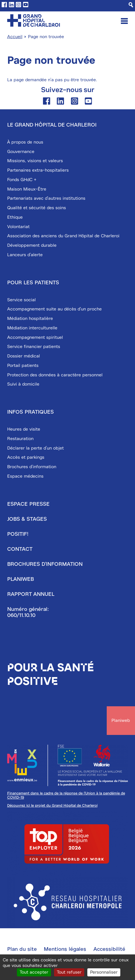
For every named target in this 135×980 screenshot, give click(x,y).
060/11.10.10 (21, 615)
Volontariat (18, 227)
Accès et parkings (26, 457)
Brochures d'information (32, 467)
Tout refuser (69, 972)
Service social (21, 300)
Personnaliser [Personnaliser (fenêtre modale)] (104, 972)
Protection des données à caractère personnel (55, 375)
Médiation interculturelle (32, 328)
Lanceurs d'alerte (25, 255)
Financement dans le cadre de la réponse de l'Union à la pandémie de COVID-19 (66, 795)
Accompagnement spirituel (35, 337)
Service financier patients (34, 347)
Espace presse (28, 504)
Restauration (20, 439)
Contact (20, 549)
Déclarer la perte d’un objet (35, 448)
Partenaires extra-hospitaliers (38, 170)
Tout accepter (34, 972)
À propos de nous (25, 142)
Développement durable (32, 245)
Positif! (18, 534)
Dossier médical (24, 356)
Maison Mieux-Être (27, 189)
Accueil (15, 37)
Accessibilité (109, 949)
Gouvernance (21, 152)
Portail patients (23, 366)
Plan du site (22, 949)
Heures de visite (24, 429)
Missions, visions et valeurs (35, 161)
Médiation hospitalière (30, 319)
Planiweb (21, 579)
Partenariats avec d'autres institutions (46, 198)
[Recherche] (131, 5)
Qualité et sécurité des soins (37, 208)
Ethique (15, 217)
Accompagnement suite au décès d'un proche (54, 309)
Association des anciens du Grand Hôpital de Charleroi (63, 236)
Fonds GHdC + (22, 180)
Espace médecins (25, 476)
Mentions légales (65, 949)
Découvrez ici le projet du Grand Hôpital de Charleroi (52, 805)
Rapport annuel (31, 594)
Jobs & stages (27, 519)
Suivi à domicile (23, 384)
